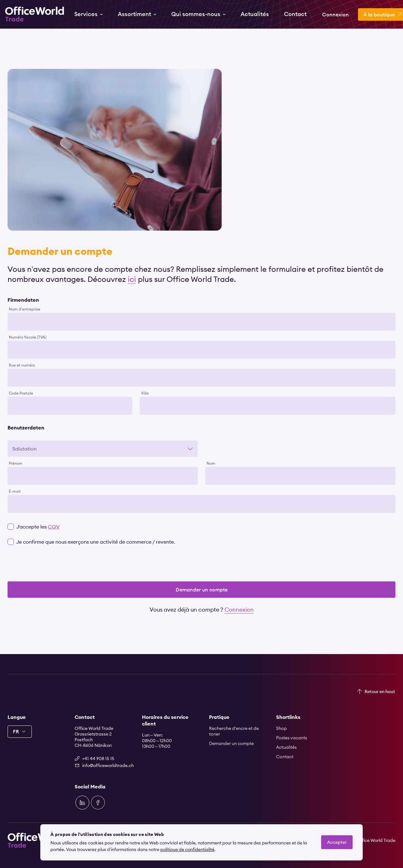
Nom (211, 463)
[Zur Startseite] (35, 14)
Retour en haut (380, 692)
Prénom (16, 463)
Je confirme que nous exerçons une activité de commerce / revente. (96, 542)
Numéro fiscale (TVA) (28, 337)
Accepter (337, 842)
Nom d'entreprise (25, 309)
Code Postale (21, 393)
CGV (54, 527)
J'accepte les (38, 527)
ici (132, 279)
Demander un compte (202, 590)
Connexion (239, 610)
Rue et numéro (22, 365)
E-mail (15, 491)
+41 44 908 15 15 (98, 759)
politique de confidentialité (187, 849)
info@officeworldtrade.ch (104, 765)
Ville (145, 393)
